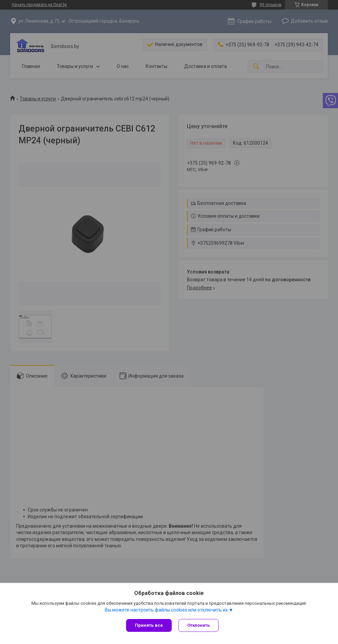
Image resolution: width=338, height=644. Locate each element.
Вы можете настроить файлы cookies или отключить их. (167, 610)
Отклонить (199, 625)
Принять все (149, 625)
